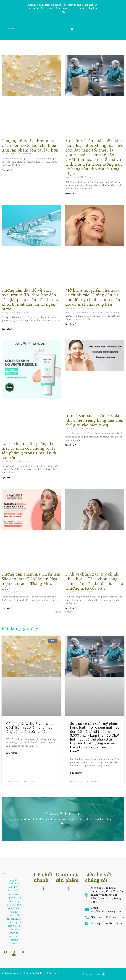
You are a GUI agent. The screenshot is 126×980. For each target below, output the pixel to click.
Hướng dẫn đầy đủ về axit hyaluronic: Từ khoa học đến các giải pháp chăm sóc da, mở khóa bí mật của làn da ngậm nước (30, 299)
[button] (43, 889)
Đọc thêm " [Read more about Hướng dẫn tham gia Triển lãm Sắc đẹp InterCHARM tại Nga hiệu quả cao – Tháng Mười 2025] (7, 608)
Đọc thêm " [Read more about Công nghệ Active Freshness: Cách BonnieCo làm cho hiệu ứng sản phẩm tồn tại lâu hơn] (7, 170)
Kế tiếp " (68, 612)
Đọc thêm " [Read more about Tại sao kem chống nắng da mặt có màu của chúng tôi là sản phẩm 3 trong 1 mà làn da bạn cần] (7, 478)
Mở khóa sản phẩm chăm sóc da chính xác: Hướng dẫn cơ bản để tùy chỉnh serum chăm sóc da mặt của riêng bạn (93, 297)
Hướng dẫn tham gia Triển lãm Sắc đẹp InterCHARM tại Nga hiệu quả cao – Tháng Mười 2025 (31, 581)
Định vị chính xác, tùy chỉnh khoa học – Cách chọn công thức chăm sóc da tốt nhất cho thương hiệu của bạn (94, 581)
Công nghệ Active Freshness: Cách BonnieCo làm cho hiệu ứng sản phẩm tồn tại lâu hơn (30, 145)
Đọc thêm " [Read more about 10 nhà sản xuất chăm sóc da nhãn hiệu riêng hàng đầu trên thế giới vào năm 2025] (71, 445)
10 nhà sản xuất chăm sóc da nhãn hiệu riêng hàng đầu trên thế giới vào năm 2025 (94, 420)
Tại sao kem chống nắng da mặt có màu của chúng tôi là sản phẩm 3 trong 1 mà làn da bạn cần (29, 450)
